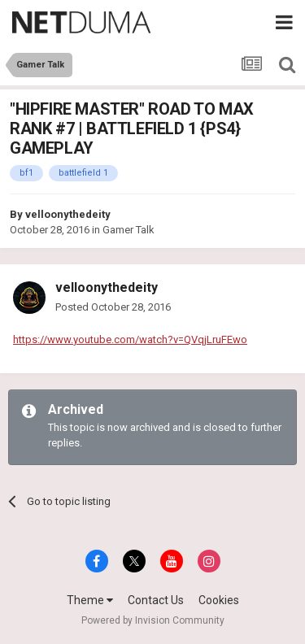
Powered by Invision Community (153, 620)
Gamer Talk (129, 230)
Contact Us (156, 600)
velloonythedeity (68, 214)
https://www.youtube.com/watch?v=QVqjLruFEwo (130, 339)
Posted (113, 307)
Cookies (219, 600)
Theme (90, 600)
